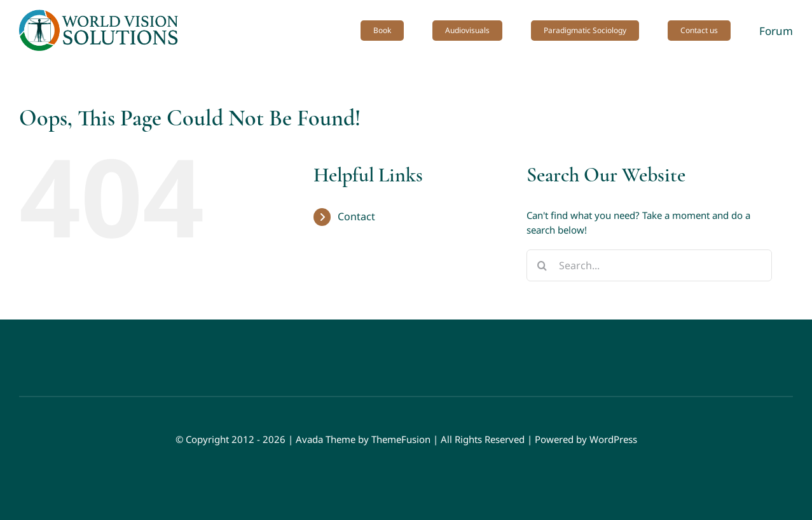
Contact (356, 216)
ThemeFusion (401, 439)
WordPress (613, 439)
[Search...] (649, 265)
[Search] (542, 265)
